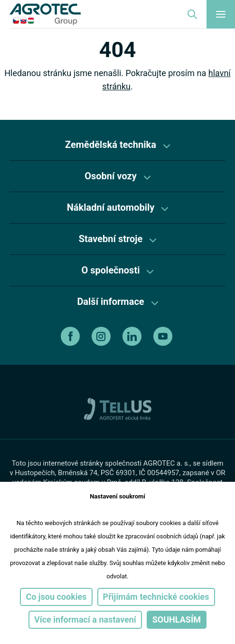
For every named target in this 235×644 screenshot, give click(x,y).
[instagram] (102, 336)
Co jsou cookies (56, 597)
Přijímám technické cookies (156, 597)
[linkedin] (133, 336)
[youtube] (164, 336)
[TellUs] (118, 409)
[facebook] (71, 336)
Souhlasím (177, 620)
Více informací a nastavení (85, 620)
